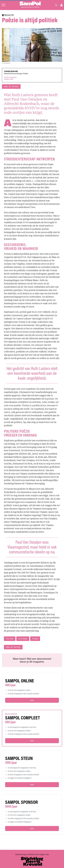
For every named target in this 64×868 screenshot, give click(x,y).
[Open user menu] (61, 5)
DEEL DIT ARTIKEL (11, 87)
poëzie (35, 639)
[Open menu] (3, 5)
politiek (10, 639)
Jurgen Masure (11, 71)
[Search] (56, 5)
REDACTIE (8, 15)
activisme (23, 639)
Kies (32, 700)
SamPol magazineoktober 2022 (10, 78)
